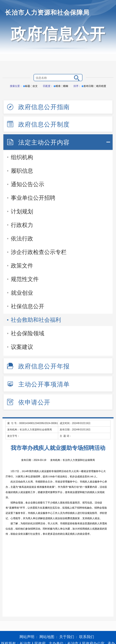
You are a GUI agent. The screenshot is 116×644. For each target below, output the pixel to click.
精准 (57, 86)
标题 (27, 86)
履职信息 (22, 171)
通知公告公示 (28, 184)
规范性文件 (25, 279)
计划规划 (22, 211)
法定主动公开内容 (44, 142)
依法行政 (22, 239)
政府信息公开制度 (44, 124)
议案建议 (22, 347)
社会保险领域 (28, 333)
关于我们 (67, 637)
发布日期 (87, 86)
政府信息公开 (58, 34)
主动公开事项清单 (44, 384)
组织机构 (22, 157)
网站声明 (27, 637)
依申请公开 (34, 402)
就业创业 (22, 293)
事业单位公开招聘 (33, 198)
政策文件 (22, 266)
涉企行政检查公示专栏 (39, 252)
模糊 (65, 86)
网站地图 (47, 637)
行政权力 (22, 225)
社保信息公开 (28, 306)
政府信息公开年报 (44, 366)
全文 (34, 86)
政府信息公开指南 (44, 107)
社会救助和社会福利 (36, 320)
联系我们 (87, 637)
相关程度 (100, 86)
